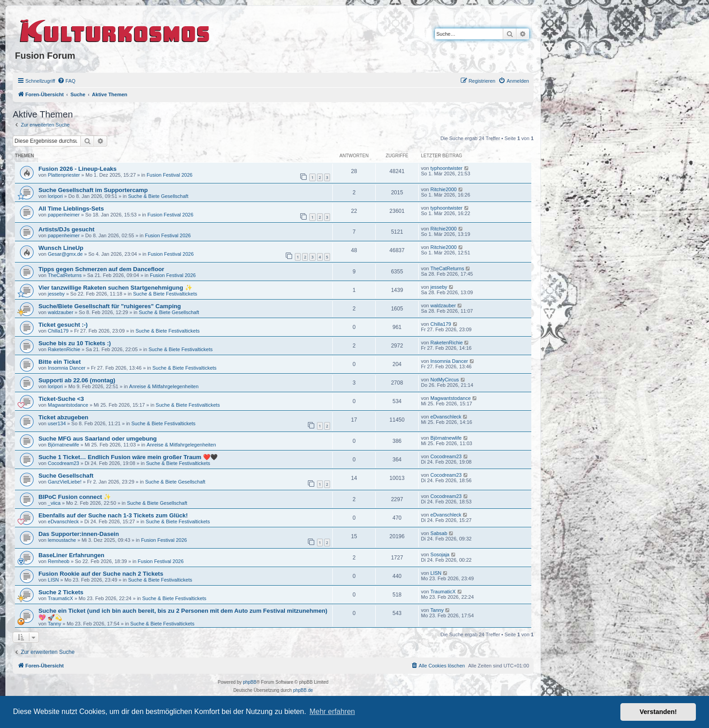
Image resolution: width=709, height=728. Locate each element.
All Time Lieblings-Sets (71, 209)
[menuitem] (66, 81)
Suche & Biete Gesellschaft (158, 196)
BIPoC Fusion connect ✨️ (75, 497)
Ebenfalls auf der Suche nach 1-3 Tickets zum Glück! (113, 515)
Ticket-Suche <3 (61, 399)
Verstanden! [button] (658, 712)
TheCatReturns (65, 275)
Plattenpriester (64, 175)
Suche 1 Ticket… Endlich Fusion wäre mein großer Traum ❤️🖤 (128, 457)
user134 (57, 423)
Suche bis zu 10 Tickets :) (75, 343)
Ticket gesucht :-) (63, 325)
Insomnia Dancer (67, 368)
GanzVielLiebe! (65, 482)
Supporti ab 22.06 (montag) (77, 380)
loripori (55, 196)
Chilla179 (58, 331)
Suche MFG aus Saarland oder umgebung (98, 439)
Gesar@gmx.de (65, 254)
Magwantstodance (68, 405)
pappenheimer (64, 215)
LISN (53, 580)
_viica (54, 503)
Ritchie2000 (444, 189)
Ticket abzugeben (63, 417)
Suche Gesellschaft (66, 476)
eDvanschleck (446, 417)
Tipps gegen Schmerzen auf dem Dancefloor (101, 269)
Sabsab (439, 533)
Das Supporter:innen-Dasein (79, 534)
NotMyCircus (445, 380)
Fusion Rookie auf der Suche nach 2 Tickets (101, 574)
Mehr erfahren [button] (332, 712)
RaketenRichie (64, 349)
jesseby (56, 294)
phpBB (250, 682)
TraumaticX (61, 598)
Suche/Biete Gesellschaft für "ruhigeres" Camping (110, 306)
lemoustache (62, 540)
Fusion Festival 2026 (170, 175)
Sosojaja (440, 554)
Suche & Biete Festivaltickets (165, 294)
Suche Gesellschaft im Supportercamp (93, 190)
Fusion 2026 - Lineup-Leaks (78, 169)
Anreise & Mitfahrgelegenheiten (164, 386)
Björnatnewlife (64, 445)
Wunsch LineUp (61, 248)
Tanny (54, 624)
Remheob (59, 561)
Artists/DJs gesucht (66, 229)
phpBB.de (303, 690)
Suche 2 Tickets (61, 592)
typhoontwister (447, 168)
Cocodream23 (64, 463)
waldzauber (61, 312)
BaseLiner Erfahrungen (71, 555)
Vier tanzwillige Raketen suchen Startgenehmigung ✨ (115, 288)
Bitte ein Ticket (60, 362)
